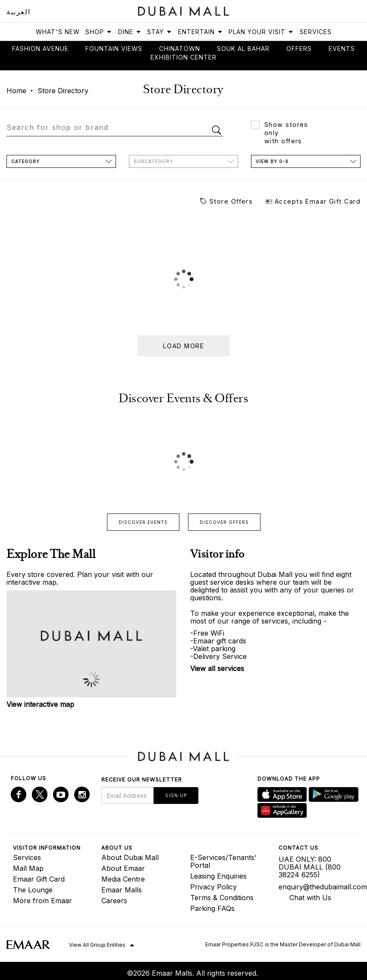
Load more (183, 346)
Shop (99, 32)
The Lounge (33, 890)
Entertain (201, 32)
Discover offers (224, 522)
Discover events (143, 522)
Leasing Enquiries (218, 876)
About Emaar (123, 868)
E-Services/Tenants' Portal (223, 861)
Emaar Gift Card (39, 879)
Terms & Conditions (222, 898)
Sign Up (176, 795)
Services (316, 32)
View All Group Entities (97, 945)
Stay (160, 32)
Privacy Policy (213, 887)
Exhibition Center (183, 57)
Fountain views (114, 49)
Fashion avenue (40, 49)
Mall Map (28, 868)
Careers (114, 901)
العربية (18, 12)
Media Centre (123, 879)
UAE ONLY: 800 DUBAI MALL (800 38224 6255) (310, 867)
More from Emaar (42, 901)
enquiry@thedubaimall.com (316, 887)
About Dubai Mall (130, 857)
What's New (58, 32)
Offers (299, 49)
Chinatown (180, 49)
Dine (130, 32)
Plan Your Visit (261, 32)
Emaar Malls (122, 890)
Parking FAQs (212, 908)
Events (342, 49)
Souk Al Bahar (243, 49)
